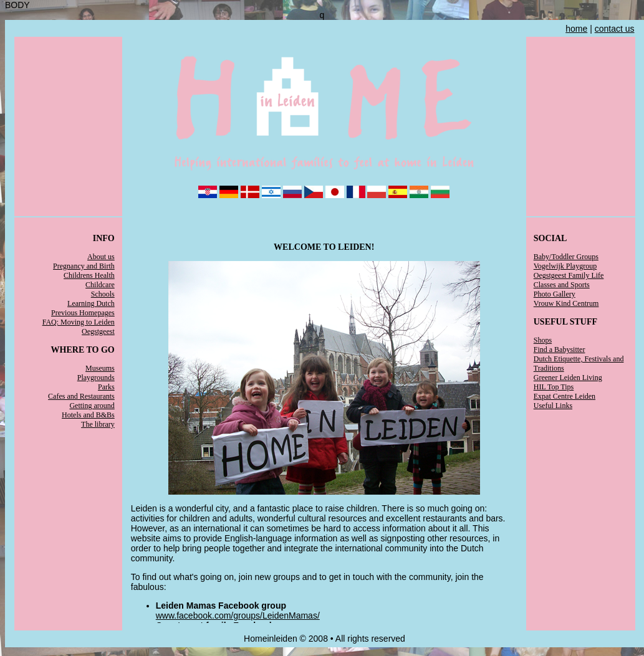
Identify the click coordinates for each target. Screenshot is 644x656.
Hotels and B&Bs (88, 415)
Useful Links (553, 406)
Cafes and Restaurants (81, 396)
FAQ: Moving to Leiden (79, 322)
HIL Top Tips (554, 387)
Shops (543, 340)
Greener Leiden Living (568, 378)
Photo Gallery (555, 294)
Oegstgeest (98, 331)
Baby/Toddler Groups (566, 257)
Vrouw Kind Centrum (566, 303)
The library (98, 424)
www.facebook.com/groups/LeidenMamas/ (238, 616)
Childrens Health (89, 275)
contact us (615, 29)
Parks (106, 387)
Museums (100, 368)
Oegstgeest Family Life (569, 275)
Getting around (92, 406)
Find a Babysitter (560, 349)
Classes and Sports (562, 285)
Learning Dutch (91, 303)
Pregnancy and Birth (84, 266)
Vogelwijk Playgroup (565, 266)
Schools (103, 294)
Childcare (100, 285)
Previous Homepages (83, 313)
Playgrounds (96, 378)
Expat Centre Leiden (565, 396)
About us (101, 257)
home (576, 29)
